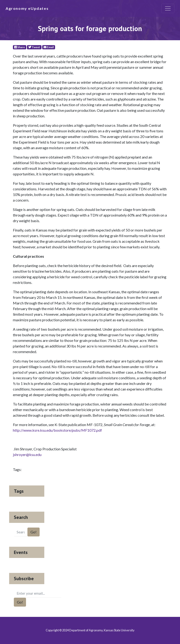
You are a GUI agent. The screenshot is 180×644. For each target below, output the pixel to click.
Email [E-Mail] (49, 47)
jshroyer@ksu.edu (27, 454)
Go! (34, 532)
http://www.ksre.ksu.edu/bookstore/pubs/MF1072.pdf (57, 430)
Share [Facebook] (20, 47)
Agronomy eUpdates (27, 8)
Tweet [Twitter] (34, 47)
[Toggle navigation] (168, 8)
